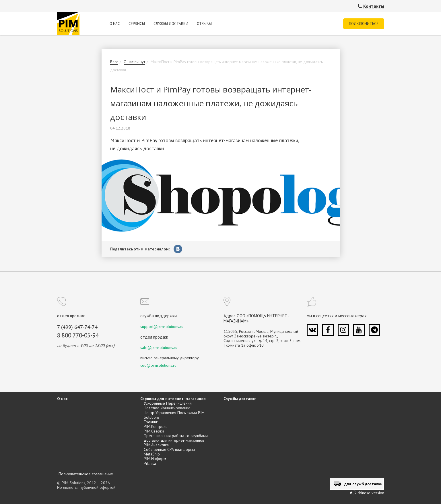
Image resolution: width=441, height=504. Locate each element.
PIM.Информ (155, 459)
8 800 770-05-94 (78, 335)
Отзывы (204, 24)
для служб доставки (363, 484)
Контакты (374, 6)
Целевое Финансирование (167, 408)
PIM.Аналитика (156, 445)
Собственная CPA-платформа (169, 449)
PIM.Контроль (156, 426)
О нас (115, 24)
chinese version (371, 493)
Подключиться (364, 24)
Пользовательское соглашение (86, 474)
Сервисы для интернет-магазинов (173, 399)
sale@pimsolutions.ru (159, 347)
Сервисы (137, 24)
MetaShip (152, 454)
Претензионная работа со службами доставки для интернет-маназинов (176, 438)
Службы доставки (171, 24)
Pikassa (150, 464)
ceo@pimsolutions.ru (158, 365)
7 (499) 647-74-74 (77, 327)
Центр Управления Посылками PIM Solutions (174, 415)
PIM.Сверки (154, 431)
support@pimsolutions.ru (162, 327)
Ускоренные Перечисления (168, 403)
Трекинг (151, 422)
